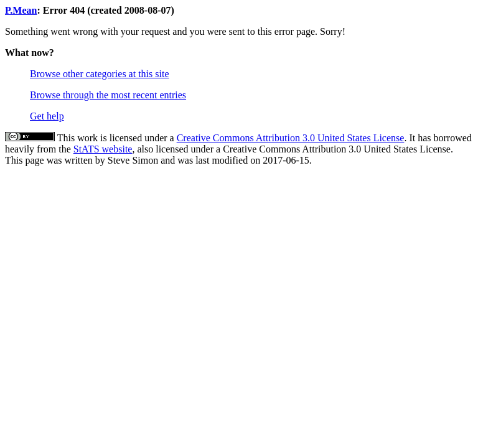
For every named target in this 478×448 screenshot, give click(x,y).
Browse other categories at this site (100, 74)
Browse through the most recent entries (108, 95)
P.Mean (21, 10)
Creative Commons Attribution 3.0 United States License (291, 138)
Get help (47, 116)
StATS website (103, 149)
